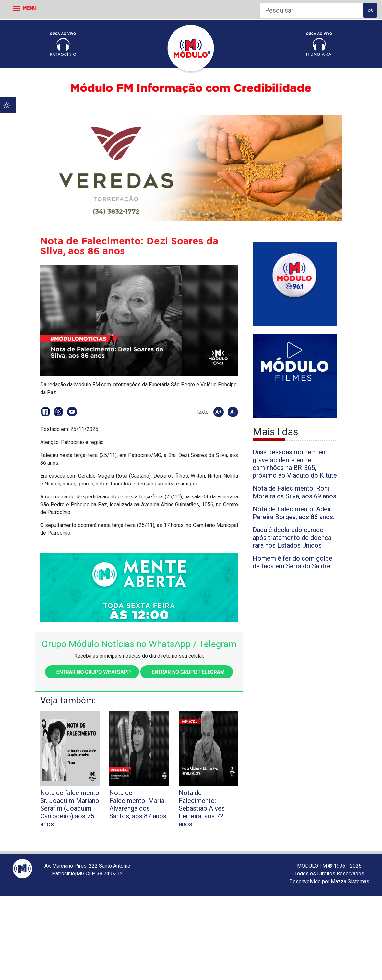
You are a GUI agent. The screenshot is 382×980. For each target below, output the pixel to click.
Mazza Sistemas (350, 881)
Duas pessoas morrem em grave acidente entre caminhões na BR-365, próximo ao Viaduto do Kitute (295, 464)
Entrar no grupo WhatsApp (92, 672)
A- (233, 412)
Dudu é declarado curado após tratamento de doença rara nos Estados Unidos (292, 538)
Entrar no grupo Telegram (187, 672)
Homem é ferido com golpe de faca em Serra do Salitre (292, 562)
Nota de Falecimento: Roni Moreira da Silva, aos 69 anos (294, 492)
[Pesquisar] (311, 10)
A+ (218, 412)
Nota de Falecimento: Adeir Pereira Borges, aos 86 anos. (293, 513)
